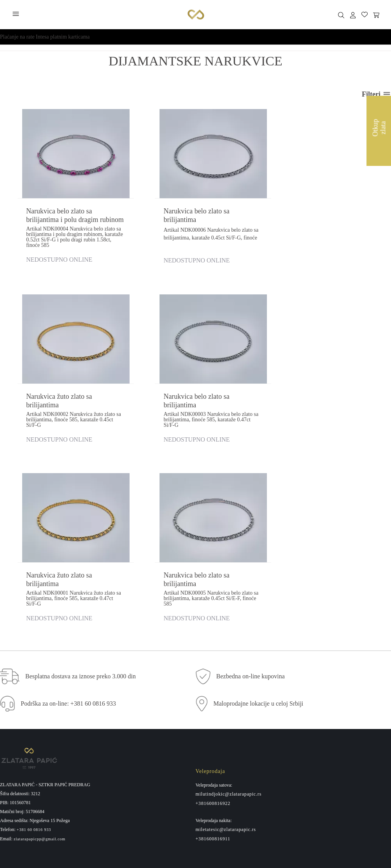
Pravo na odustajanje (23, 725)
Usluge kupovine (18, 747)
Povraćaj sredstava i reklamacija (35, 714)
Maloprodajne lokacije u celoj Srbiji (259, 533)
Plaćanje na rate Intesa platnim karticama (45, 37)
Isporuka (10, 757)
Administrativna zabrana (27, 768)
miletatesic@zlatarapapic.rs (226, 658)
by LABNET (205, 859)
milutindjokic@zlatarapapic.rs (229, 623)
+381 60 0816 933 (34, 659)
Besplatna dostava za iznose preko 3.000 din (81, 505)
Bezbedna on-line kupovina (251, 505)
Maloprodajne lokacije (220, 725)
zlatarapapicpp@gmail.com (39, 668)
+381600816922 (213, 632)
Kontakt (204, 736)
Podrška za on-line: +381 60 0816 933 (68, 533)
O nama (204, 714)
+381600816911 (213, 667)
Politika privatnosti (21, 736)
